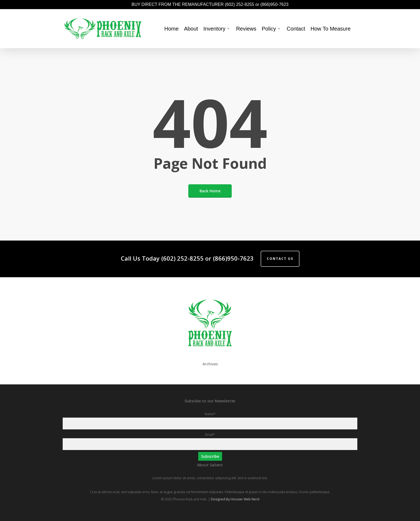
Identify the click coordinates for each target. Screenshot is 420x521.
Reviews (246, 29)
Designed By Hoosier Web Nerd (235, 499)
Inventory (217, 29)
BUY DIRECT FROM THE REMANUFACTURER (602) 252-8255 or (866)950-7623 (210, 4)
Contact (296, 29)
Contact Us (280, 259)
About (191, 29)
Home (172, 29)
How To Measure (331, 29)
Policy (271, 29)
